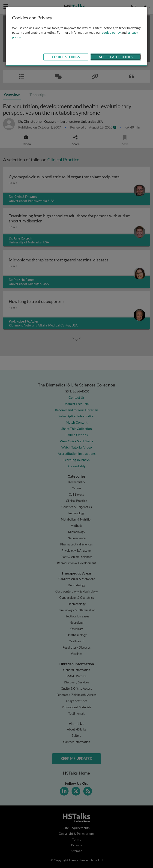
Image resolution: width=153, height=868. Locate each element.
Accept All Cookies (116, 57)
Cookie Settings (66, 57)
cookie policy (111, 32)
